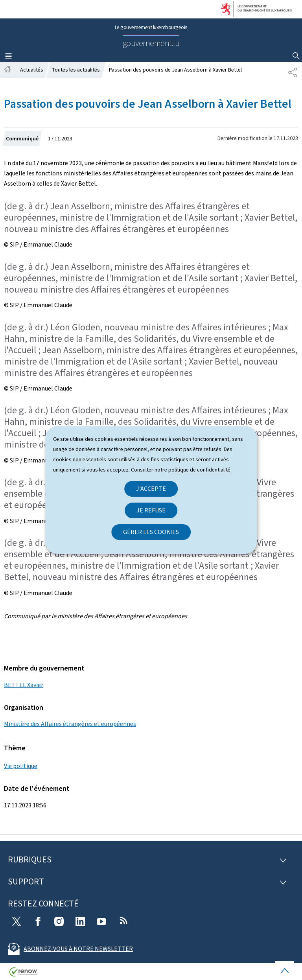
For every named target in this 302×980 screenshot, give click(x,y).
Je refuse (151, 510)
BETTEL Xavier (24, 685)
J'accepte (151, 489)
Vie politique (21, 766)
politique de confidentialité (199, 470)
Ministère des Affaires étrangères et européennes (70, 724)
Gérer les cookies (151, 532)
